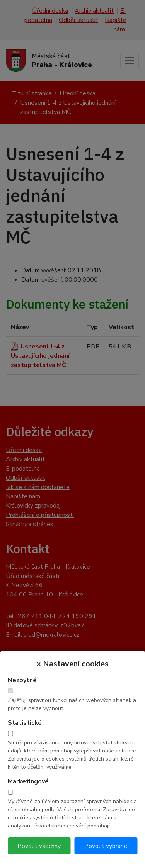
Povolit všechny (39, 846)
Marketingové (28, 781)
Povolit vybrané (106, 846)
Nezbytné (22, 680)
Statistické (25, 723)
